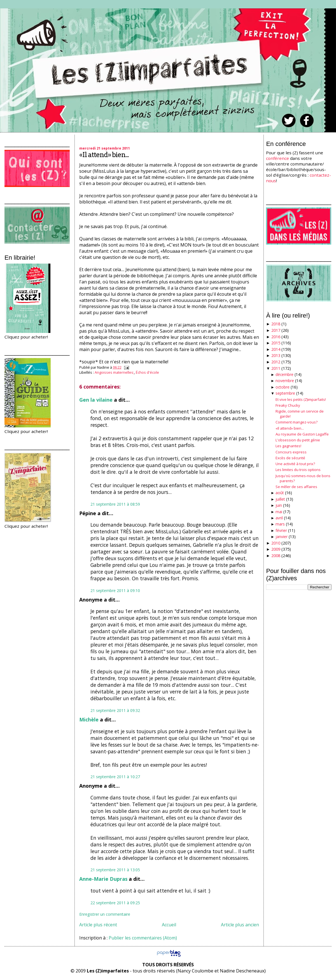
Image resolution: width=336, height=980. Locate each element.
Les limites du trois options (298, 470)
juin (279, 505)
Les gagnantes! (288, 446)
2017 (276, 330)
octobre (283, 387)
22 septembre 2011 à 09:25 (115, 903)
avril (279, 518)
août (280, 493)
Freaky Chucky (288, 405)
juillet (280, 499)
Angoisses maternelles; (114, 372)
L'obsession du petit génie (298, 440)
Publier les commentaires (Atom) (143, 938)
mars (280, 524)
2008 (276, 556)
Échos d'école (147, 372)
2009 (276, 549)
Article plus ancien (240, 925)
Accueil (169, 925)
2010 (276, 543)
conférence (277, 158)
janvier (282, 537)
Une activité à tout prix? (295, 464)
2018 (276, 324)
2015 (276, 343)
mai (279, 512)
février (281, 530)
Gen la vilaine (96, 400)
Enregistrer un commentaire (105, 914)
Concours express (291, 452)
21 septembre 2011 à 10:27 (115, 777)
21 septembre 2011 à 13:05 (115, 870)
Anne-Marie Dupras (103, 879)
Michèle (89, 719)
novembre (285, 381)
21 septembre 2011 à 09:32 (115, 710)
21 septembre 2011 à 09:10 (115, 590)
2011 (276, 368)
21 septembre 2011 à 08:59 (115, 504)
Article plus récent (98, 925)
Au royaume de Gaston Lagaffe (302, 434)
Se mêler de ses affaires (296, 487)
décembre (284, 374)
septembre (285, 393)
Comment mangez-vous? (297, 422)
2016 (276, 337)
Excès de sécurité (290, 458)
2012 (276, 362)
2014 (276, 349)
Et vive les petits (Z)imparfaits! (301, 399)
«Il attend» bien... (104, 155)
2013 (276, 355)
